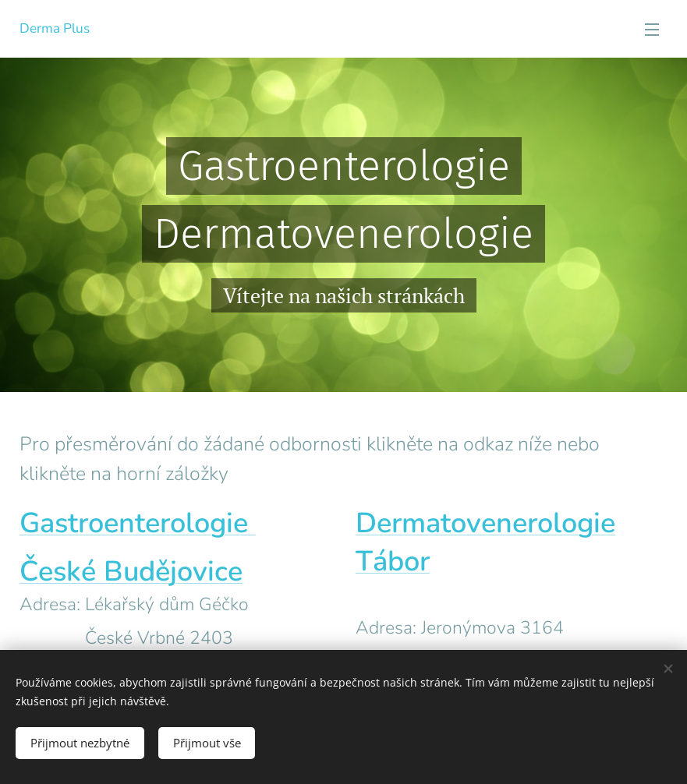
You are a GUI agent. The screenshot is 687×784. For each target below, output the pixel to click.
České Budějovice (131, 572)
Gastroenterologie (138, 523)
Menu (652, 30)
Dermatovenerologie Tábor (485, 542)
